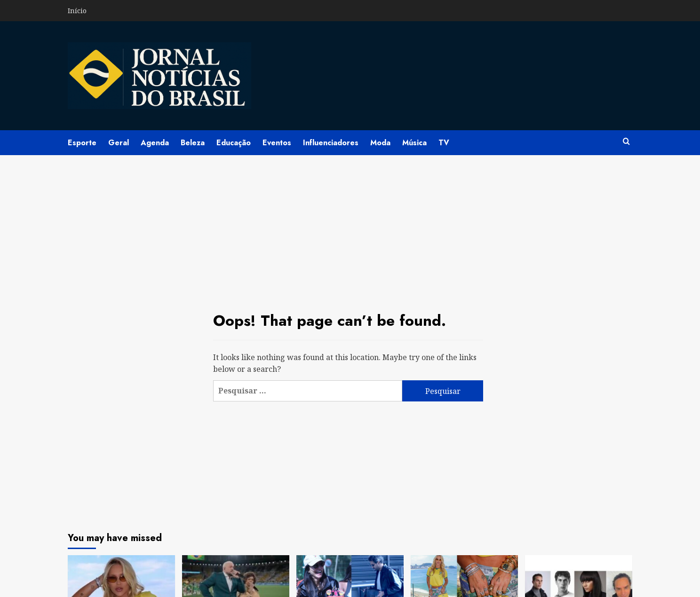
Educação (234, 143)
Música (414, 143)
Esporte (82, 143)
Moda (380, 143)
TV (444, 143)
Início (77, 11)
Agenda (155, 143)
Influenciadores (331, 143)
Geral (119, 143)
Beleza (193, 143)
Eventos (277, 143)
